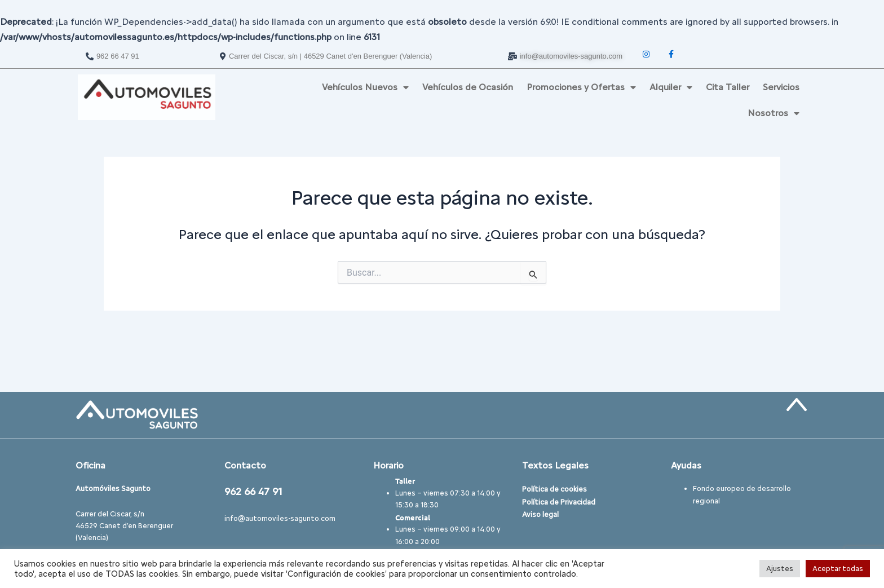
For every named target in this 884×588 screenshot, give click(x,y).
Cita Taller (728, 87)
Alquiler (671, 87)
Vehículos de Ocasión (468, 87)
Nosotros (774, 113)
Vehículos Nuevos (365, 87)
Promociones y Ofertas (581, 87)
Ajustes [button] (780, 569)
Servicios (781, 87)
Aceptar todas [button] (838, 569)
